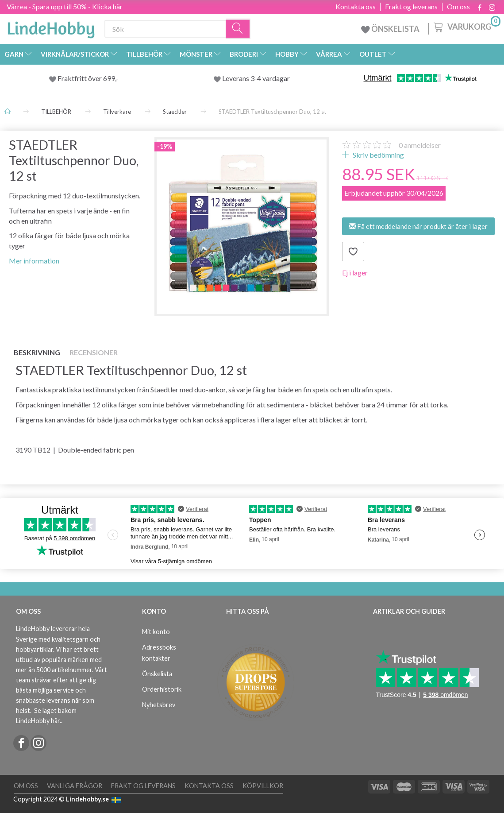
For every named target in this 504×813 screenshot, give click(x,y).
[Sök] (238, 29)
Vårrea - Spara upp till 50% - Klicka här (65, 6)
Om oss (458, 7)
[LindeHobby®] (51, 27)
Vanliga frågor (75, 786)
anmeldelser (420, 145)
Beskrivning (37, 352)
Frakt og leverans (411, 7)
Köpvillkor (263, 786)
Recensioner (94, 352)
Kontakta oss (356, 7)
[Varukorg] (466, 26)
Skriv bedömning (378, 155)
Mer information (34, 261)
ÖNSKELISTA (390, 29)
